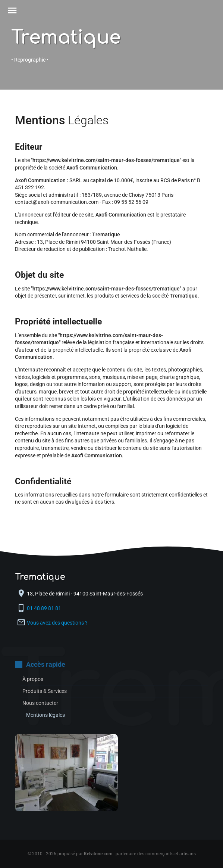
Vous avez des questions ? (57, 623)
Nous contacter (40, 703)
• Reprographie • (30, 60)
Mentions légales (45, 715)
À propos (33, 679)
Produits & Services (45, 691)
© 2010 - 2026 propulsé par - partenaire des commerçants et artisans (112, 854)
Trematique (66, 38)
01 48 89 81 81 (45, 608)
